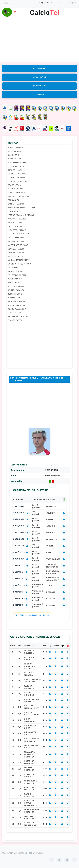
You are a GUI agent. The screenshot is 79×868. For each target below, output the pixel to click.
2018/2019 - (21, 572)
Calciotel (40, 853)
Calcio (44, 12)
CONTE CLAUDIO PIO (17, 177)
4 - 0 (45, 746)
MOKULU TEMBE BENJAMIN (19, 260)
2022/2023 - (21, 539)
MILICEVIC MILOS (15, 256)
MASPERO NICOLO (16, 241)
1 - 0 (45, 769)
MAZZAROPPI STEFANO (18, 245)
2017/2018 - (21, 579)
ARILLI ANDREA (14, 151)
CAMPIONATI (39, 68)
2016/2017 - (21, 586)
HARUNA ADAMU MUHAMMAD (21, 215)
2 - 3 (45, 666)
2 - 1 (45, 817)
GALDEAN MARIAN (16, 204)
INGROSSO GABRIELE (17, 223)
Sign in (61, 3)
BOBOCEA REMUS (15, 159)
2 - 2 (45, 775)
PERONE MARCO (15, 279)
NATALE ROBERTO (16, 271)
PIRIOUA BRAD (14, 283)
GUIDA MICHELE (15, 211)
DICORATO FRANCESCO (18, 196)
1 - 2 (45, 658)
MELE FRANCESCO (16, 252)
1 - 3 (45, 720)
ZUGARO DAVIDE (15, 320)
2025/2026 (19, 506)
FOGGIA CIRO (14, 200)
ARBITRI (40, 95)
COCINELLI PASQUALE (17, 174)
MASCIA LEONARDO (16, 238)
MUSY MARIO (13, 268)
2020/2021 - (21, 559)
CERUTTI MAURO (15, 170)
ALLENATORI (39, 86)
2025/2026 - (21, 513)
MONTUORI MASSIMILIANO (19, 264)
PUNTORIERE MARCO (17, 286)
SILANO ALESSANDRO (17, 309)
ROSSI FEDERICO (15, 294)
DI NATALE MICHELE (16, 193)
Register (73, 3)
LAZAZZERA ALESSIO (17, 230)
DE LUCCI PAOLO (15, 189)
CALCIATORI (39, 77)
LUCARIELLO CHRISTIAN (18, 234)
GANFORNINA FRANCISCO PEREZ (22, 207)
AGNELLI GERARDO (16, 147)
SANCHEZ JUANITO (16, 301)
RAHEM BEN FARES (16, 290)
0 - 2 (45, 694)
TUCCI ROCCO (14, 313)
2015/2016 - (21, 599)
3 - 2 (45, 733)
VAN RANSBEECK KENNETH (19, 316)
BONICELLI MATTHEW (17, 162)
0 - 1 (45, 700)
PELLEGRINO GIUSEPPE (18, 275)
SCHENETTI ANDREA (17, 305)
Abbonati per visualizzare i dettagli (32, 615)
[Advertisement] (39, 40)
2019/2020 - (21, 566)
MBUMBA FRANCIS (16, 249)
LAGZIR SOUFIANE (16, 226)
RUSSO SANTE (14, 298)
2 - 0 (45, 707)
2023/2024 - (21, 533)
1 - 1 (45, 674)
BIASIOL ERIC (13, 155)
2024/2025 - (21, 526)
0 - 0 (45, 652)
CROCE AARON (14, 185)
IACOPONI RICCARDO (17, 219)
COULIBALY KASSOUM (17, 181)
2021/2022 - (21, 546)
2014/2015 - (21, 605)
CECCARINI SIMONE (16, 166)
